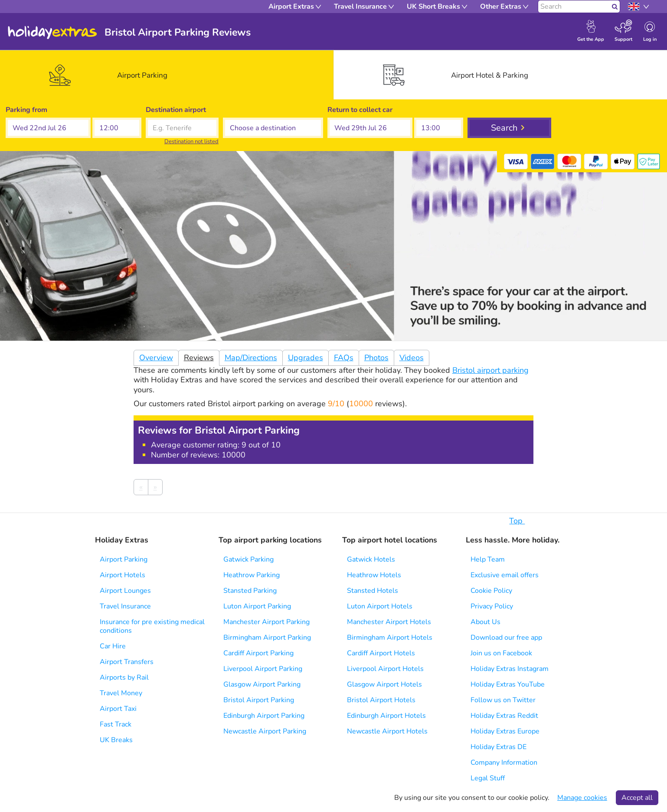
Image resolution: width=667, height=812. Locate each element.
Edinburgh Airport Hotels (386, 716)
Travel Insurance (125, 606)
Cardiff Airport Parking (258, 653)
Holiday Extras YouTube (508, 684)
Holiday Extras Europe (505, 731)
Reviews (199, 358)
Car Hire (113, 646)
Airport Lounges (125, 591)
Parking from (26, 110)
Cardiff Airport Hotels (381, 653)
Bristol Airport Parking (259, 700)
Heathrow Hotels (374, 575)
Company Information (504, 763)
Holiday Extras (52, 33)
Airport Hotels (123, 575)
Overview (156, 358)
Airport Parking (124, 559)
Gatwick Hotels (371, 559)
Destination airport (176, 110)
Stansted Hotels (373, 591)
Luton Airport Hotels (380, 606)
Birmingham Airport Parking (267, 638)
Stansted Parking (250, 591)
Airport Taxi (118, 709)
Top (521, 521)
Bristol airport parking (490, 370)
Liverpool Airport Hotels (385, 669)
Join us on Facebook (501, 653)
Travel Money (121, 693)
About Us (486, 622)
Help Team (488, 559)
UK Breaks (116, 740)
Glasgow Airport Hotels (384, 684)
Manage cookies (582, 798)
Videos (412, 358)
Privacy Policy (492, 606)
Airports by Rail (124, 677)
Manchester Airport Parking (266, 622)
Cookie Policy (491, 591)
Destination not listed (191, 141)
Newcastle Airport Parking (265, 731)
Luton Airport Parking (257, 606)
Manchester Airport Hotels (389, 622)
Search (504, 128)
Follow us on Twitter (503, 700)
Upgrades (306, 358)
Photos (376, 358)
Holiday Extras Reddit (504, 716)
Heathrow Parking (252, 575)
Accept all (637, 798)
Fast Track (116, 724)
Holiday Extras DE (499, 747)
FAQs (344, 358)
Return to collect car (360, 110)
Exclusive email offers (505, 575)
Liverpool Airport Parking (263, 669)
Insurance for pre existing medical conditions (152, 626)
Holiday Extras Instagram (510, 669)
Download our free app (506, 638)
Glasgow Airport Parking (262, 684)
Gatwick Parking (248, 559)
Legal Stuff (488, 778)
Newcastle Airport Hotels (387, 731)
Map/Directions (251, 358)
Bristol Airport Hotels (381, 700)
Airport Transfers (127, 662)
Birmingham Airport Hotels (390, 638)
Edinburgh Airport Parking (264, 716)
